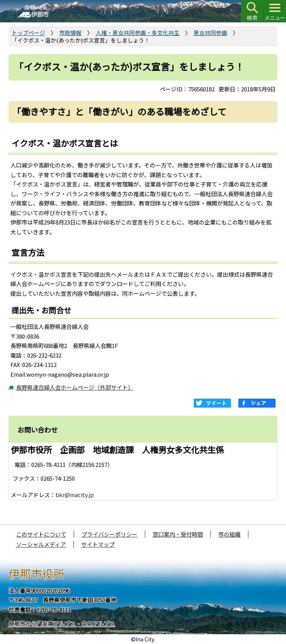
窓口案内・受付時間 (178, 534)
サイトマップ (98, 544)
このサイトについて (41, 534)
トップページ (28, 33)
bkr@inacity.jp (75, 495)
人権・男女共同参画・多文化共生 (138, 33)
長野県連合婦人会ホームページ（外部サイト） (75, 387)
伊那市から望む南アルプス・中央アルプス (62, 624)
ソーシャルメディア (41, 544)
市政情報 (70, 33)
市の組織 (229, 534)
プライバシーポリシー (109, 534)
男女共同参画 (210, 33)
